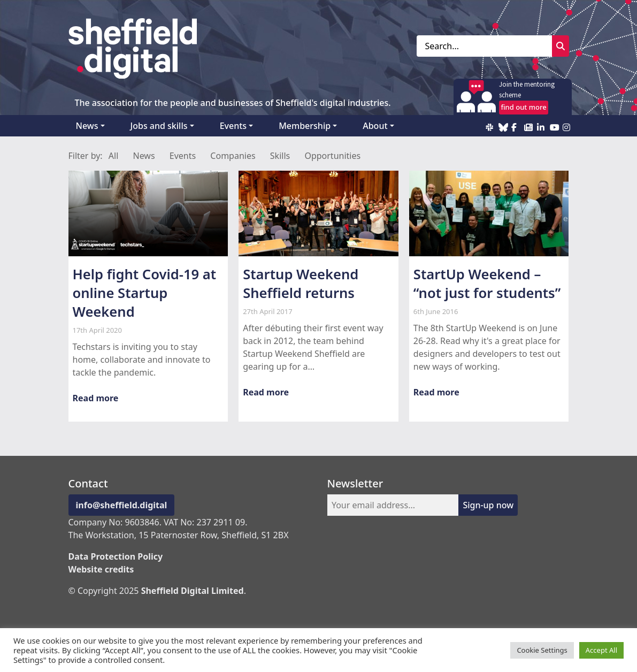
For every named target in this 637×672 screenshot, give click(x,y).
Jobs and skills (159, 126)
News (87, 126)
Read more (96, 398)
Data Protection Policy (116, 556)
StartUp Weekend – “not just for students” (487, 284)
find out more (523, 107)
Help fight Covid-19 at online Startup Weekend (145, 293)
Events (233, 126)
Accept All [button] (601, 650)
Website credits (101, 569)
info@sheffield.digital (122, 505)
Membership (305, 126)
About (375, 126)
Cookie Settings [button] (542, 650)
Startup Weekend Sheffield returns (301, 284)
